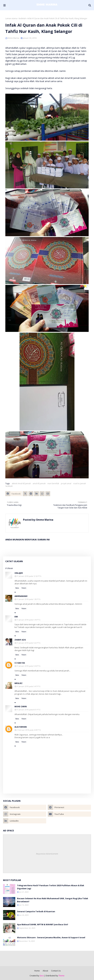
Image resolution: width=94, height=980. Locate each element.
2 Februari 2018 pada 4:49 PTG (29, 730)
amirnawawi (21, 596)
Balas (17, 588)
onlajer (19, 573)
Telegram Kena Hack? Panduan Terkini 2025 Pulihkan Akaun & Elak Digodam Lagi (51, 887)
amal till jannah (39, 483)
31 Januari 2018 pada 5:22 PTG (28, 643)
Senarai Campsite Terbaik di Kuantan (36, 911)
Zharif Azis (20, 640)
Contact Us (56, 971)
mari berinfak (53, 483)
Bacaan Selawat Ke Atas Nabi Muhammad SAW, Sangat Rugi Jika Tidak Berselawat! (53, 900)
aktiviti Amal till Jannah (21, 483)
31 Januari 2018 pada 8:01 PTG (28, 710)
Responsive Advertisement (47, 854)
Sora (42, 976)
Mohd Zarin (21, 707)
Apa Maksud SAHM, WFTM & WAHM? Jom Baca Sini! (43, 924)
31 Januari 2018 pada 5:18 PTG (28, 620)
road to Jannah (80, 483)
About (45, 971)
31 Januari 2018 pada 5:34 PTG (28, 666)
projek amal (66, 483)
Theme (61, 976)
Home (37, 971)
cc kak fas (20, 663)
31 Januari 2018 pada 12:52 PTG (29, 576)
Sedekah (22, 18)
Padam (24, 588)
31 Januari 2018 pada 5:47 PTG (28, 686)
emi (16, 617)
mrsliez (18, 683)
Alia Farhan (21, 727)
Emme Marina (13, 38)
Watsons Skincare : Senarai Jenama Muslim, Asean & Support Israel (51, 937)
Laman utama (11, 18)
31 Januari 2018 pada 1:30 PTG (28, 599)
